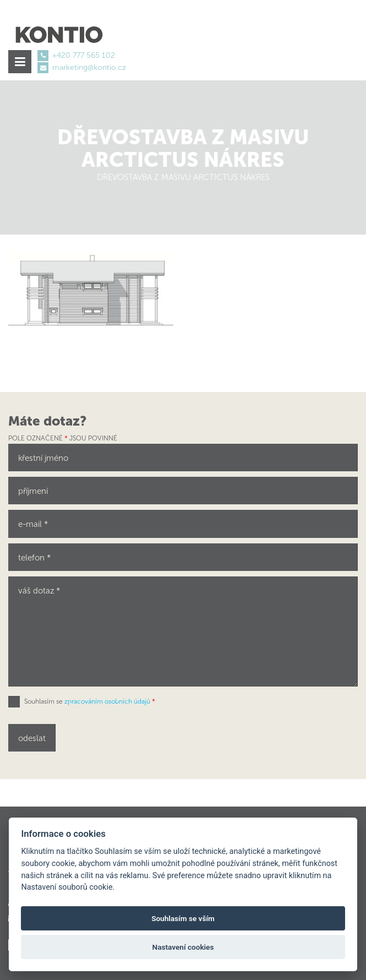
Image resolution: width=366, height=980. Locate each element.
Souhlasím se (90, 701)
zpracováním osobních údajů (107, 701)
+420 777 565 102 (84, 55)
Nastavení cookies (183, 947)
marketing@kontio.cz (89, 67)
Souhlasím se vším (183, 918)
